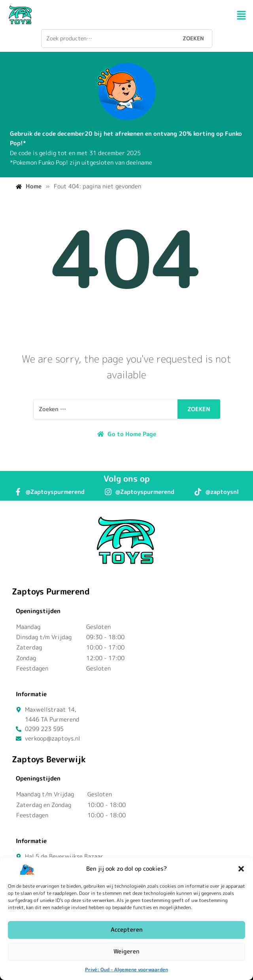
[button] (241, 869)
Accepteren (127, 930)
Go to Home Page (127, 434)
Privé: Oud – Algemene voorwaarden (126, 970)
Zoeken (193, 38)
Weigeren (126, 951)
